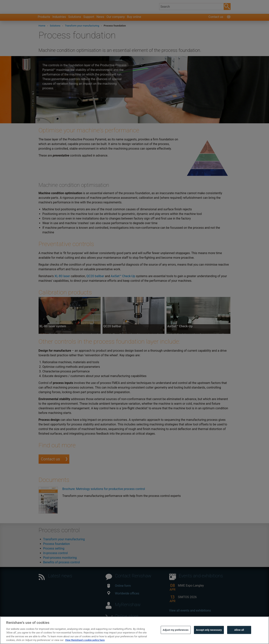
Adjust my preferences (176, 639)
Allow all (239, 639)
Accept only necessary (209, 639)
